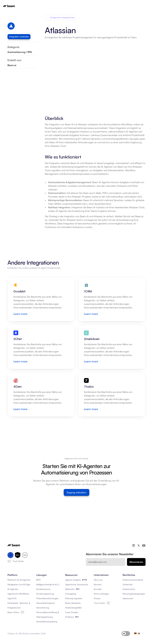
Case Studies (72, 612)
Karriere (98, 584)
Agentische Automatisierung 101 (81, 584)
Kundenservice (43, 589)
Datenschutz (129, 589)
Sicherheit (128, 584)
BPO (38, 580)
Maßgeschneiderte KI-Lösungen (52, 584)
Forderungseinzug (45, 594)
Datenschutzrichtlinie (133, 580)
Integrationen (14, 608)
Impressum (128, 598)
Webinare (70, 589)
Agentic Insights (73, 580)
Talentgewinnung (45, 617)
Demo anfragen (101, 594)
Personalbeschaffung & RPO (50, 612)
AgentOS (12, 598)
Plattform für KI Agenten (19, 580)
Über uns (98, 580)
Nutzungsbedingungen (134, 594)
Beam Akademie (73, 603)
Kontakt (98, 589)
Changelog (71, 594)
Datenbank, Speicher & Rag (21, 603)
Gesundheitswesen (46, 603)
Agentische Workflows (18, 594)
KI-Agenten (13, 589)
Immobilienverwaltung (47, 622)
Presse (97, 598)
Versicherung (43, 608)
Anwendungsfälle (73, 608)
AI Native (69, 617)
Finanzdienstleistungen (47, 598)
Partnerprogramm (74, 598)
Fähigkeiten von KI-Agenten (21, 584)
